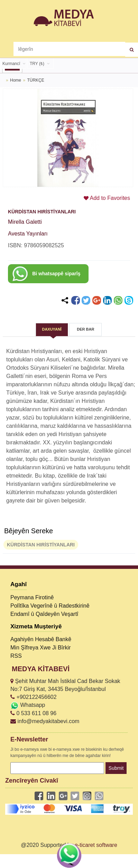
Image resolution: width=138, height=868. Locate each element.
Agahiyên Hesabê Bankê (41, 639)
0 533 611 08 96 (33, 713)
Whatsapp (28, 705)
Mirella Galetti (25, 222)
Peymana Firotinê (32, 597)
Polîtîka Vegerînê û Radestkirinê (50, 606)
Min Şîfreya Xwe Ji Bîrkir (40, 648)
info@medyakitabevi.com (45, 721)
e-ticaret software (96, 845)
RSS (16, 656)
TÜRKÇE (35, 80)
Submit (116, 768)
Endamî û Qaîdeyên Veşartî (44, 614)
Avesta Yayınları (28, 234)
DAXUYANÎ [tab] (52, 329)
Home (16, 80)
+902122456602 (34, 697)
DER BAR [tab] (85, 329)
